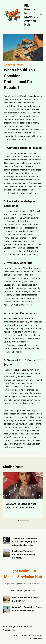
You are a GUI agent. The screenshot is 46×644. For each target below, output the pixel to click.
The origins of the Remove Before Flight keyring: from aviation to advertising (25, 542)
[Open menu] (41, 15)
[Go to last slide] (7, 495)
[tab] (18, 520)
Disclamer (37, 635)
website (14, 590)
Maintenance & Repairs (14, 65)
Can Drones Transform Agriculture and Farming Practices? (23, 554)
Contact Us (25, 635)
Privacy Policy (35, 639)
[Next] (39, 495)
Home (14, 635)
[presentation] (23, 486)
